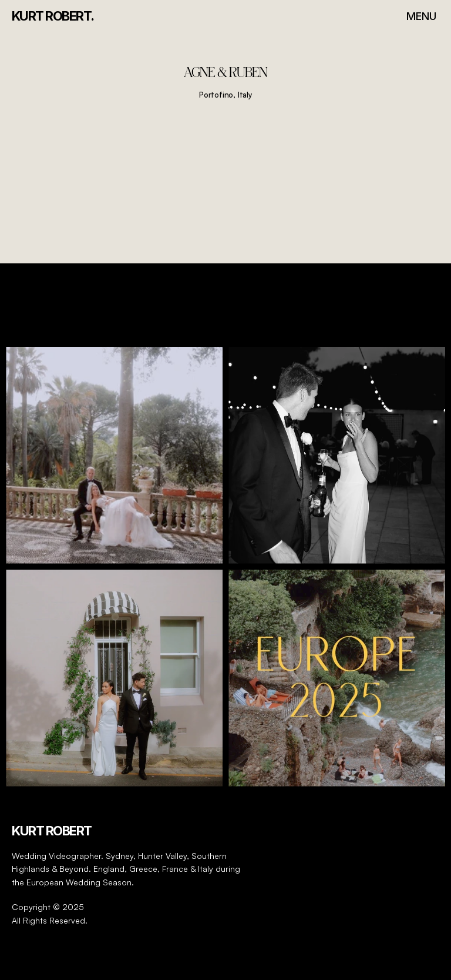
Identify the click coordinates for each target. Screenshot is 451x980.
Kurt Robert (52, 831)
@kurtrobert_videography (226, 316)
